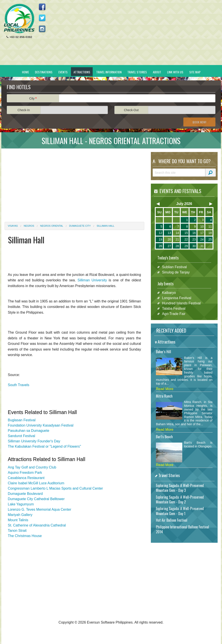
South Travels (19, 385)
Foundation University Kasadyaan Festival (41, 425)
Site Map (195, 72)
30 (194, 246)
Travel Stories (137, 72)
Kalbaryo (169, 293)
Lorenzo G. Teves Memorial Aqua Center (40, 509)
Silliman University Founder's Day (34, 441)
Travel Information (109, 72)
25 (210, 239)
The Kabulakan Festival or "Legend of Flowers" (44, 446)
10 (202, 226)
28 (177, 246)
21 (177, 239)
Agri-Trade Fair (174, 314)
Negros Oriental (52, 226)
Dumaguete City (80, 226)
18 (210, 233)
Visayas (13, 226)
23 (194, 239)
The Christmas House (25, 536)
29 (186, 246)
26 (161, 246)
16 (194, 233)
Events (63, 72)
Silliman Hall (106, 226)
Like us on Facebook (42, 7)
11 (210, 226)
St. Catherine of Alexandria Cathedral (37, 525)
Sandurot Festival (22, 436)
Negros (29, 226)
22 (186, 239)
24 (202, 239)
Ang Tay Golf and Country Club (32, 467)
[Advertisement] (138, 34)
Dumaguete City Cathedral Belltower (36, 499)
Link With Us (175, 72)
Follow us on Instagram (42, 29)
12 (161, 233)
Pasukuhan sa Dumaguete (29, 431)
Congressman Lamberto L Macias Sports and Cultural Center (55, 488)
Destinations (44, 72)
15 (186, 233)
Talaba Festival (174, 308)
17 (202, 233)
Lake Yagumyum (21, 504)
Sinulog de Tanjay (176, 272)
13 (169, 233)
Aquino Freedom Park (25, 473)
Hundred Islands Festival (181, 303)
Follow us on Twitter (42, 18)
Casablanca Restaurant (26, 478)
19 (161, 239)
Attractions (82, 72)
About (157, 72)
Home (25, 72)
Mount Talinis (18, 520)
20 (169, 239)
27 (169, 246)
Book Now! (199, 122)
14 (177, 233)
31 (202, 246)
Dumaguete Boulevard (25, 494)
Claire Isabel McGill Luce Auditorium (36, 483)
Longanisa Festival (177, 298)
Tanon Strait (17, 531)
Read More (165, 389)
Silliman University (92, 280)
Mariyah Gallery (20, 515)
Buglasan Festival (22, 420)
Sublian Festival (174, 267)
